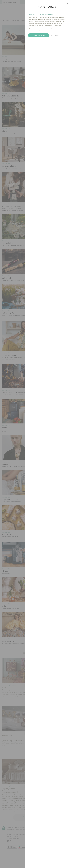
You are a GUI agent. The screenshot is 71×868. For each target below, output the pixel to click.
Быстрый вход (39, 35)
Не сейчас (55, 35)
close (67, 4)
